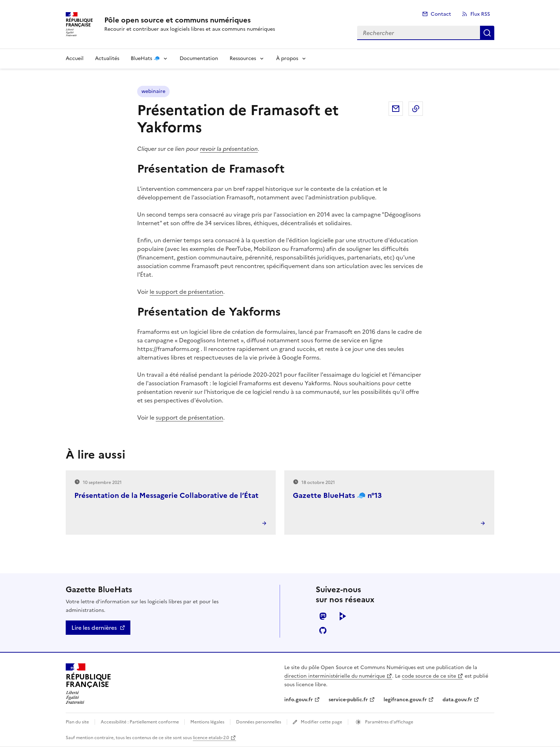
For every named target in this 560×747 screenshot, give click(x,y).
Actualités (107, 58)
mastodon (323, 616)
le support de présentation (186, 292)
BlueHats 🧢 (145, 58)
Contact (441, 14)
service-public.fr (348, 700)
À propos (287, 58)
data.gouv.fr (457, 700)
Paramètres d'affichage (389, 722)
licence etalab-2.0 (211, 738)
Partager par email (396, 109)
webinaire (153, 91)
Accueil (75, 58)
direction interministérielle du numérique (335, 676)
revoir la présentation (229, 149)
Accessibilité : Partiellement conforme (140, 722)
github (323, 630)
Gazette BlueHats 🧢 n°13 (337, 495)
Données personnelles (259, 722)
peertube (343, 616)
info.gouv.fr (299, 700)
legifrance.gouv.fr (405, 700)
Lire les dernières (94, 628)
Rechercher (487, 33)
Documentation (199, 58)
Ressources (243, 58)
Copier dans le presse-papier (416, 109)
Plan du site (77, 722)
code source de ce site (429, 676)
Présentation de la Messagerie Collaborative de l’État (166, 495)
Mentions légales (207, 722)
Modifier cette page (321, 722)
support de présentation (189, 417)
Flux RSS (480, 14)
